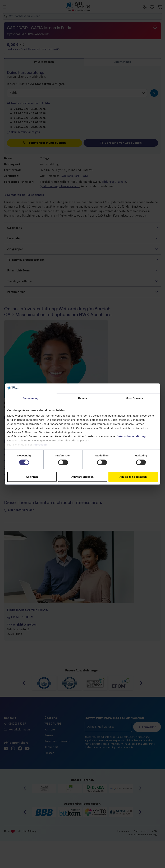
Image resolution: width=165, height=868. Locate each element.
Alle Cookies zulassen (133, 477)
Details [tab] (82, 398)
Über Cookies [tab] (134, 398)
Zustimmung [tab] (31, 398)
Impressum (40, 445)
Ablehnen (32, 477)
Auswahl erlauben (82, 477)
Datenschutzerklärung (131, 436)
